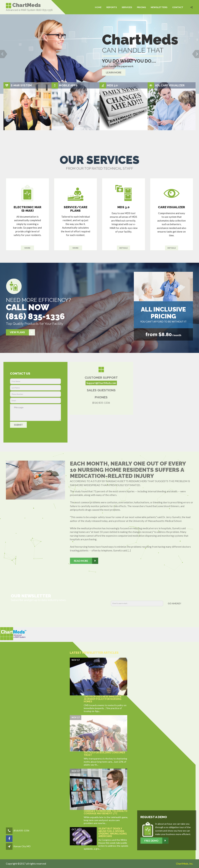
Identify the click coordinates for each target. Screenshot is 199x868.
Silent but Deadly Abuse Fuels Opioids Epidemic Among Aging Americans (113, 832)
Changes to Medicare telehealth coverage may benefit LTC (105, 812)
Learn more (114, 72)
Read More (86, 561)
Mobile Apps (68, 85)
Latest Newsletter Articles (94, 653)
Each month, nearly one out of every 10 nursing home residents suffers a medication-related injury (128, 470)
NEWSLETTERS (159, 7)
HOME (98, 7)
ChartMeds (23, 5)
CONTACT (178, 7)
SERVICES (127, 7)
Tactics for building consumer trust (104, 754)
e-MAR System (21, 85)
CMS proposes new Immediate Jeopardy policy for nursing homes (103, 699)
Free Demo (180, 841)
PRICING (141, 7)
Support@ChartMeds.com (101, 383)
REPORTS (112, 7)
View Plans (22, 332)
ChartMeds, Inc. (185, 864)
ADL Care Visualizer (170, 85)
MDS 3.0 (112, 85)
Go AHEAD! (174, 603)
